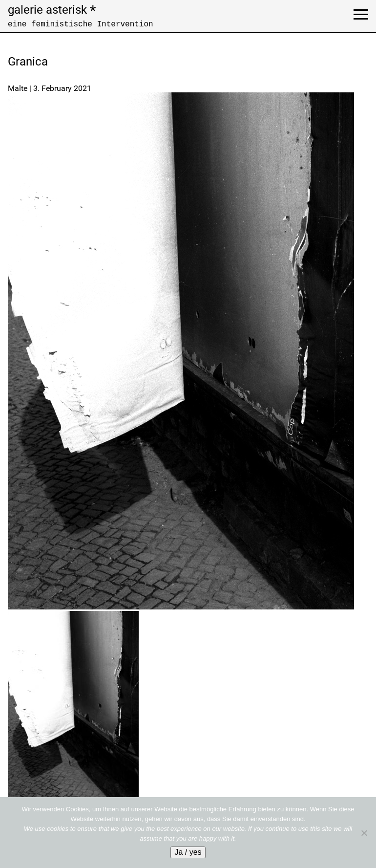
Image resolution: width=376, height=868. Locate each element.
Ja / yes (188, 852)
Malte (18, 88)
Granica (28, 62)
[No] (364, 833)
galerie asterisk (52, 10)
